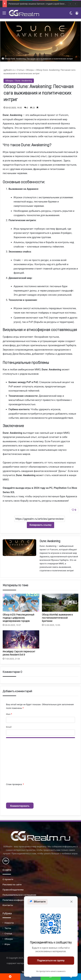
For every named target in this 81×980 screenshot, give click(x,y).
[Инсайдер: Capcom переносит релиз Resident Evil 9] (21, 639)
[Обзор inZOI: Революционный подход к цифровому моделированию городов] (21, 603)
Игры (7, 944)
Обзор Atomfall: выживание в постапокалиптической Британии (57, 618)
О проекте (8, 879)
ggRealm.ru (9, 70)
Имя (9, 714)
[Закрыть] (71, 902)
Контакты (8, 905)
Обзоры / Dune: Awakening (19, 81)
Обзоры (30, 70)
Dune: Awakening (50, 541)
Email (9, 727)
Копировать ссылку (40, 525)
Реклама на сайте (12, 884)
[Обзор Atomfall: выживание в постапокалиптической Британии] (60, 603)
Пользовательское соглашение (19, 895)
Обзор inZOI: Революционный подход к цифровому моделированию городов (18, 618)
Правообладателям (13, 890)
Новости (9, 923)
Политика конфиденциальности (20, 900)
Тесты (8, 928)
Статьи (20, 70)
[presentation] (32, 794)
